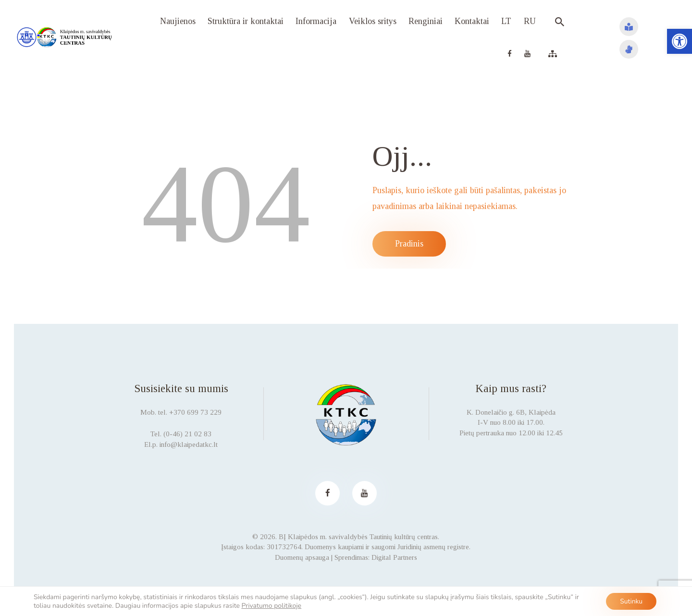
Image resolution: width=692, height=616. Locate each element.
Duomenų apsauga (302, 557)
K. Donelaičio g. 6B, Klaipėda (511, 412)
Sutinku (630, 601)
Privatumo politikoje (272, 605)
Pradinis (409, 244)
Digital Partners (394, 557)
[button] (680, 41)
